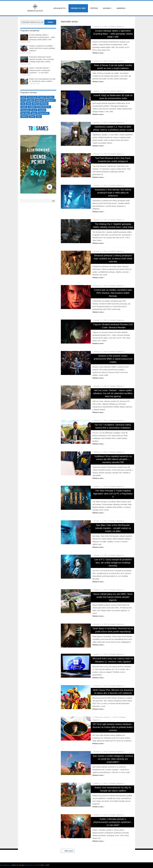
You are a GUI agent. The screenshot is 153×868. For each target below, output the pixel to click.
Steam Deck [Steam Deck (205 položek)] (44, 113)
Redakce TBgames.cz (117, 27)
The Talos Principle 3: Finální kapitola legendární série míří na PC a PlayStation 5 (113, 494)
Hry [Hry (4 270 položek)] (23, 104)
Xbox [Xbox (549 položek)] (39, 117)
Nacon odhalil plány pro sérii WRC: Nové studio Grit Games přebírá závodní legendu (113, 597)
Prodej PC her (78, 8)
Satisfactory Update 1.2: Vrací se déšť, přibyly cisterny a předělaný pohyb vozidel (113, 128)
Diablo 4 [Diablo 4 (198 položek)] (42, 97)
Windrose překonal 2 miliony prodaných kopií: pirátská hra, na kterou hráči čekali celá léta (113, 259)
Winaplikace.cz (6, 865)
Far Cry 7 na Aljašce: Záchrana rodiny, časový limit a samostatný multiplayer (113, 426)
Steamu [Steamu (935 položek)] (24, 117)
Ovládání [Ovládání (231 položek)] (32, 107)
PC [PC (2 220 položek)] (49, 107)
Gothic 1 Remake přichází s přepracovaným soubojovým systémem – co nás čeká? (113, 822)
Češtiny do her (99, 717)
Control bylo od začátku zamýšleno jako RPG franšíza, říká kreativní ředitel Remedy (113, 293)
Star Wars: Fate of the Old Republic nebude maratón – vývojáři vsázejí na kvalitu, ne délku (113, 528)
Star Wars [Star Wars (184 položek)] (25, 113)
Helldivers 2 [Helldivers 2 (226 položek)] (50, 100)
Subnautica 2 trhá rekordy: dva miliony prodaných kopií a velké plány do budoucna (113, 193)
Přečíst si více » (98, 53)
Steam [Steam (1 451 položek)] (34, 113)
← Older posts (68, 851)
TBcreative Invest (32, 865)
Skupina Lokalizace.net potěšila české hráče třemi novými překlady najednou (42, 48)
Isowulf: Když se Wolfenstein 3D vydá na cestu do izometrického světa (113, 97)
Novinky (107, 8)
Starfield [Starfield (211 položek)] (42, 110)
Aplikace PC (59, 8)
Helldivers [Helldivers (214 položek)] (39, 100)
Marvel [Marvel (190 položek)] (35, 104)
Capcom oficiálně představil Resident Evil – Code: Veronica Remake (113, 326)
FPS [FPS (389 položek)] (23, 100)
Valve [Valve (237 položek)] (32, 117)
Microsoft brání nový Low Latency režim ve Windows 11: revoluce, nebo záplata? (113, 660)
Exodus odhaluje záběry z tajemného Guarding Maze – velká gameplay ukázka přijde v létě (113, 34)
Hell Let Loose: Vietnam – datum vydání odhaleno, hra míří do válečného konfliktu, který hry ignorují (113, 393)
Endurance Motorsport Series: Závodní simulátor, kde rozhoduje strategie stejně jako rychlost (42, 59)
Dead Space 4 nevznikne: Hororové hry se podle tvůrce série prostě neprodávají (113, 630)
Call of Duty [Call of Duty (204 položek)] (32, 97)
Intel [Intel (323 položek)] (28, 104)
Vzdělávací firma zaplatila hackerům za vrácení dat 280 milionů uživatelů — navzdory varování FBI (113, 459)
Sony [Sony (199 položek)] (34, 110)
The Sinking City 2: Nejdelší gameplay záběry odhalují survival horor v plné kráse (113, 226)
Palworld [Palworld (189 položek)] (42, 107)
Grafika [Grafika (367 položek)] (30, 100)
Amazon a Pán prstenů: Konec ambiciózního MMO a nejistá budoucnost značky (113, 359)
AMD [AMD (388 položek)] (23, 97)
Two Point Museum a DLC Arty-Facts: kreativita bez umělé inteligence (113, 160)
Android (121, 8)
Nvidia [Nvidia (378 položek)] (24, 107)
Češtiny (94, 8)
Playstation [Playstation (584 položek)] (26, 110)
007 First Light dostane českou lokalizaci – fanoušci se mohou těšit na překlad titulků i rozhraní (113, 727)
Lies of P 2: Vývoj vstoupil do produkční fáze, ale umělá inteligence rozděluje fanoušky (113, 563)
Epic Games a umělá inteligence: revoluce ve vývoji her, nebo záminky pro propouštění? (113, 759)
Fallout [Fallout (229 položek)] (51, 97)
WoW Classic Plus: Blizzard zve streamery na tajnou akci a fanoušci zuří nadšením (113, 692)
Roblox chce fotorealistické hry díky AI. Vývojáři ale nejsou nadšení (113, 789)
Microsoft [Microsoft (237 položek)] (44, 104)
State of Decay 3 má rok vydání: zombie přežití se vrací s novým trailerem (113, 67)
